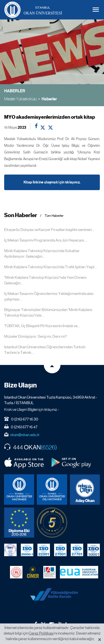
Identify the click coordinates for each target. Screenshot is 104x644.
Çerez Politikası (41, 633)
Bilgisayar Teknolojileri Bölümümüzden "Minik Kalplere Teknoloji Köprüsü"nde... (48, 312)
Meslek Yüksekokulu (20, 99)
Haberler (49, 99)
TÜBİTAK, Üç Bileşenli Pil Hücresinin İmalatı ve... (42, 326)
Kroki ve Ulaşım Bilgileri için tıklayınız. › (32, 409)
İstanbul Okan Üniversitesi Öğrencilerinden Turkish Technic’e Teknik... (45, 350)
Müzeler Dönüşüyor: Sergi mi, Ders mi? (35, 336)
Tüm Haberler (54, 216)
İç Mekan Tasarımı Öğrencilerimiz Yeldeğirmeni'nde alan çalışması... (49, 296)
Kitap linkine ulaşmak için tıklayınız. (52, 182)
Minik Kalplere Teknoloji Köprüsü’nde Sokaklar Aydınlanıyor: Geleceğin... (42, 253)
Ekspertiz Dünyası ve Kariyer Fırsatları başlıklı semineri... (49, 230)
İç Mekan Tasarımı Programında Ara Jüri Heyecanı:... (46, 240)
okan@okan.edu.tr (25, 435)
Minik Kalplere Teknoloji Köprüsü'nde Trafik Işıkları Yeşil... (50, 267)
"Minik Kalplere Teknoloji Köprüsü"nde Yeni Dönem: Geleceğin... (46, 280)
